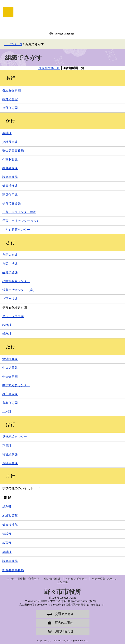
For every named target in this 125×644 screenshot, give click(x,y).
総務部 (7, 507)
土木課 (7, 411)
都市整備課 (10, 394)
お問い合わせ (64, 631)
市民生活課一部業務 (74, 605)
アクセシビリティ (76, 579)
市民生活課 (10, 264)
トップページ (13, 44)
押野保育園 (10, 108)
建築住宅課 (10, 195)
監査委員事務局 (13, 151)
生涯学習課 (10, 272)
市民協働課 (10, 255)
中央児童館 (10, 368)
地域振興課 (10, 359)
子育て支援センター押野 (19, 212)
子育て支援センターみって (21, 221)
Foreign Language (64, 34)
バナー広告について (104, 579)
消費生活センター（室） (19, 290)
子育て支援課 (12, 203)
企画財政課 (10, 160)
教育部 (7, 543)
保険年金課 (10, 463)
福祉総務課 (10, 454)
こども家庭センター (16, 230)
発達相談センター (15, 437)
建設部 (7, 534)
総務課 (7, 334)
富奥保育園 (10, 403)
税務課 (7, 325)
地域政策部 (10, 516)
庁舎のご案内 (64, 623)
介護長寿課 (10, 142)
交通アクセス (64, 614)
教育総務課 (10, 168)
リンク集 (62, 582)
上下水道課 (10, 299)
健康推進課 (10, 186)
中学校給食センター (16, 385)
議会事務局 (10, 177)
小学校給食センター (16, 281)
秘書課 (7, 446)
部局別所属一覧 (49, 68)
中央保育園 (10, 376)
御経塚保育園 (12, 90)
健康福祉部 (10, 525)
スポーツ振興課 (13, 316)
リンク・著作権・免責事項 (23, 579)
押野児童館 (10, 99)
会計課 (7, 133)
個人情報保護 (52, 579)
